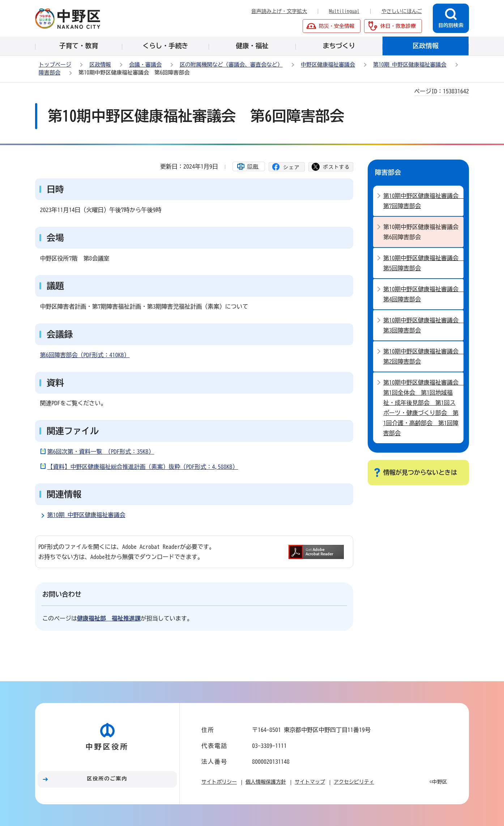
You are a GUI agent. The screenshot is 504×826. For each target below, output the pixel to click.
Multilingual (344, 11)
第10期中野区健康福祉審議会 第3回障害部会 (423, 325)
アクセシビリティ (354, 782)
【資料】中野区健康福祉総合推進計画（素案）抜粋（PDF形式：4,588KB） (143, 467)
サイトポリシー (219, 782)
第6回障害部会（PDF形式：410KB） (85, 355)
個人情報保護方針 (266, 782)
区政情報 (100, 65)
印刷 (253, 166)
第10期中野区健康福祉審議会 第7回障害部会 (423, 201)
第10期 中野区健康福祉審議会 (410, 65)
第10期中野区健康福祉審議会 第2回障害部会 (423, 356)
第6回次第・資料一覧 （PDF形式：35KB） (101, 452)
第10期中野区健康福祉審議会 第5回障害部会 (423, 263)
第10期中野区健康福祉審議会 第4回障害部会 (423, 294)
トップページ (55, 65)
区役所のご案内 (107, 779)
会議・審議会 (145, 65)
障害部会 (50, 73)
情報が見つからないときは (420, 472)
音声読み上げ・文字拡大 (279, 11)
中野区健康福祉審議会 (328, 65)
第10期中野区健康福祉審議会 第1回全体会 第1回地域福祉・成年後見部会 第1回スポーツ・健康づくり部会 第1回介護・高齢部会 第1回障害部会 (423, 408)
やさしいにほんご (402, 11)
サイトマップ (310, 782)
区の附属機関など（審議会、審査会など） (231, 65)
